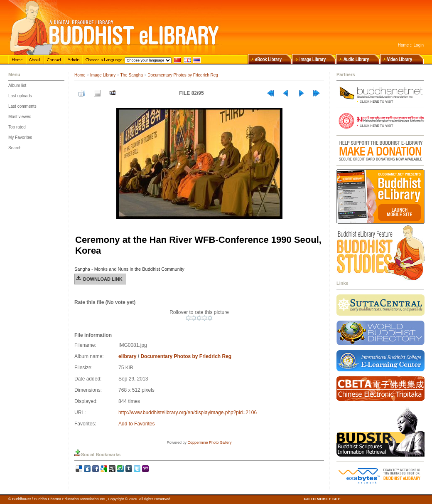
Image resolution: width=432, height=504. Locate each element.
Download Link (103, 279)
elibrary (127, 356)
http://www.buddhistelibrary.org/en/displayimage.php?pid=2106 (188, 413)
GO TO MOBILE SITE (322, 499)
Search (15, 148)
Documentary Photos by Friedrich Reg (183, 75)
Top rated (17, 127)
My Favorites (20, 137)
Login (419, 45)
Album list (17, 85)
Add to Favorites (136, 424)
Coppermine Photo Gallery (209, 442)
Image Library (103, 75)
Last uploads (20, 96)
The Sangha (131, 75)
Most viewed (20, 117)
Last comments (22, 106)
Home (404, 45)
